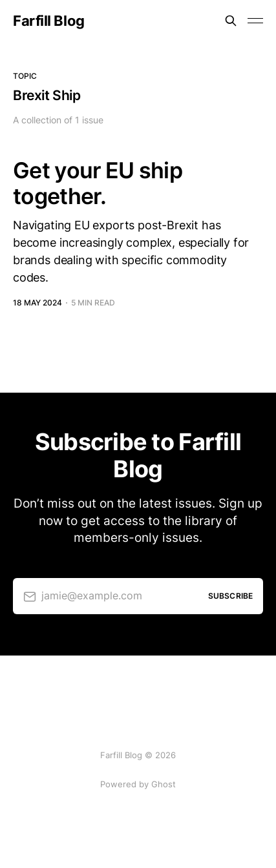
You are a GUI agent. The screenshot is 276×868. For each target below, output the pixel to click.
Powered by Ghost (138, 784)
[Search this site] (231, 21)
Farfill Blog (49, 21)
